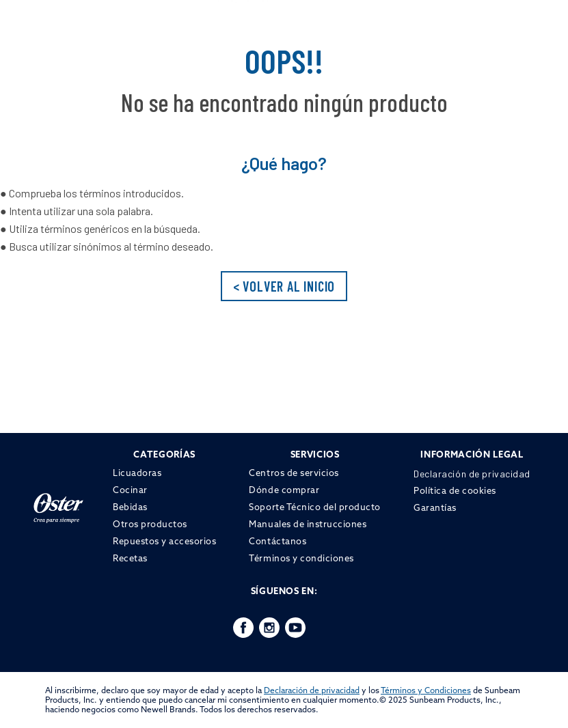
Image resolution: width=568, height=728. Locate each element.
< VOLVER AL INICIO (284, 286)
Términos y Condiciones (426, 690)
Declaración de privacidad (312, 690)
